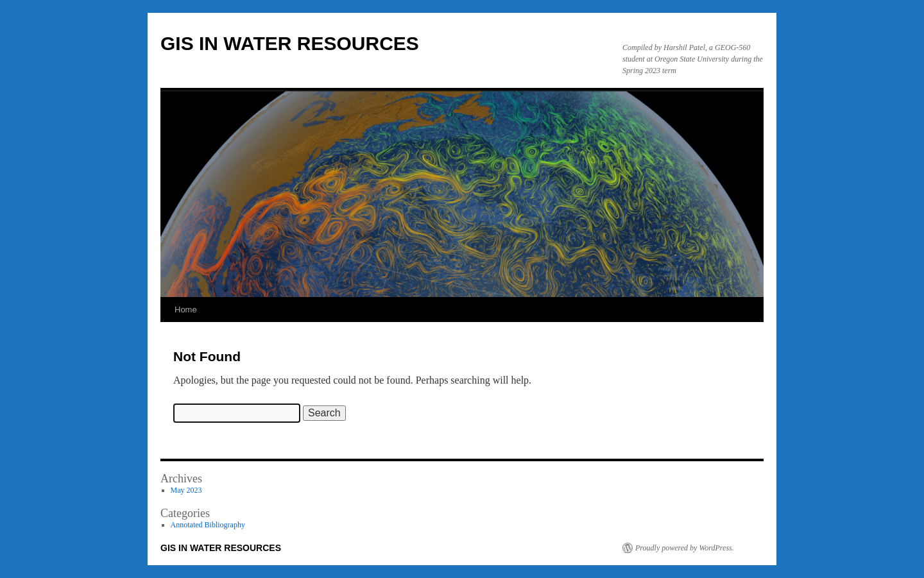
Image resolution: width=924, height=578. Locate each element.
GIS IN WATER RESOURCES (290, 43)
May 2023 (186, 490)
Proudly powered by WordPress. (685, 548)
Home (186, 310)
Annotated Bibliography (208, 525)
